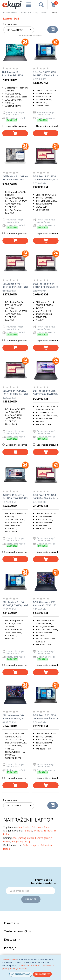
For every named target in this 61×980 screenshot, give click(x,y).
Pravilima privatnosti (31, 966)
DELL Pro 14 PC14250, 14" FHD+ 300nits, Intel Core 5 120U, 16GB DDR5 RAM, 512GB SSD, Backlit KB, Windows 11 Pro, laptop (46, 497)
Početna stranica (10, 13)
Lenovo (38, 827)
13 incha (28, 831)
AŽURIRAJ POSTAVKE (21, 974)
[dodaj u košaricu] (15, 133)
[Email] (30, 891)
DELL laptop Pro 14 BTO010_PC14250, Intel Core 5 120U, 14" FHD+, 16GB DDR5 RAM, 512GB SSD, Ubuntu (46, 285)
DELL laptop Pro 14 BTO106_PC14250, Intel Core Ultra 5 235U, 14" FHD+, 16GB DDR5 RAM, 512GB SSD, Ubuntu (15, 285)
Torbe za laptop (31, 845)
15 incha (48, 831)
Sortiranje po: (10, 24)
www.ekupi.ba (10, 960)
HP (31, 827)
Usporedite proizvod (15, 126)
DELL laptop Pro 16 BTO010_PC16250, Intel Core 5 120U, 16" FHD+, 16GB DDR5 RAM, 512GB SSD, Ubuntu (15, 604)
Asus (46, 827)
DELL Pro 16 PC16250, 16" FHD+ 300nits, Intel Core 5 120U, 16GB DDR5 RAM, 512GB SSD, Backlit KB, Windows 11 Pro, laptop (46, 717)
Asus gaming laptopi (23, 838)
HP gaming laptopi (21, 841)
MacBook (24, 827)
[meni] (29, 5)
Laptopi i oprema (40, 13)
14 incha (38, 831)
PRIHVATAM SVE (42, 974)
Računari (25, 13)
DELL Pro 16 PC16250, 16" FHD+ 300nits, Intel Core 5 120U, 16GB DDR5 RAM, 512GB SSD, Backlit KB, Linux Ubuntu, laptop (46, 74)
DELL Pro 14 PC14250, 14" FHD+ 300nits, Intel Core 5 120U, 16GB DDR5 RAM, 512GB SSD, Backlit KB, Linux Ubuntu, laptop (15, 392)
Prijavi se (31, 899)
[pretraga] (41, 5)
